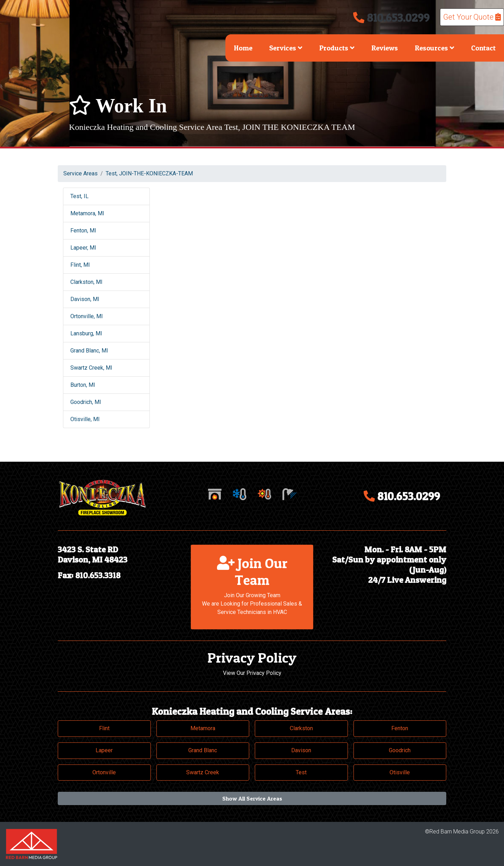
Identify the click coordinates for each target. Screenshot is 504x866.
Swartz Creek (203, 772)
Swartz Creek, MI (91, 368)
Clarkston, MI (86, 282)
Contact (483, 48)
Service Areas (80, 173)
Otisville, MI (85, 419)
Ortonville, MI (87, 316)
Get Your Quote (472, 17)
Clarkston (301, 728)
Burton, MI (83, 385)
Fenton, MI (83, 231)
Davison (301, 750)
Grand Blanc (203, 750)
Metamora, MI (87, 213)
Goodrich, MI (86, 402)
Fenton (400, 728)
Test (301, 772)
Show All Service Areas (252, 798)
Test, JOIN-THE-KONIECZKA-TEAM (149, 173)
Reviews (385, 48)
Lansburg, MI (86, 333)
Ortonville (104, 772)
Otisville (400, 772)
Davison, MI (85, 299)
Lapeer (104, 750)
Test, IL (79, 196)
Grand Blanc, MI (89, 351)
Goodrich (400, 750)
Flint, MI (80, 265)
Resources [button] (435, 48)
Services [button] (286, 48)
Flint (104, 728)
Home (243, 48)
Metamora (203, 728)
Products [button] (337, 48)
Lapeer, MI (83, 248)
